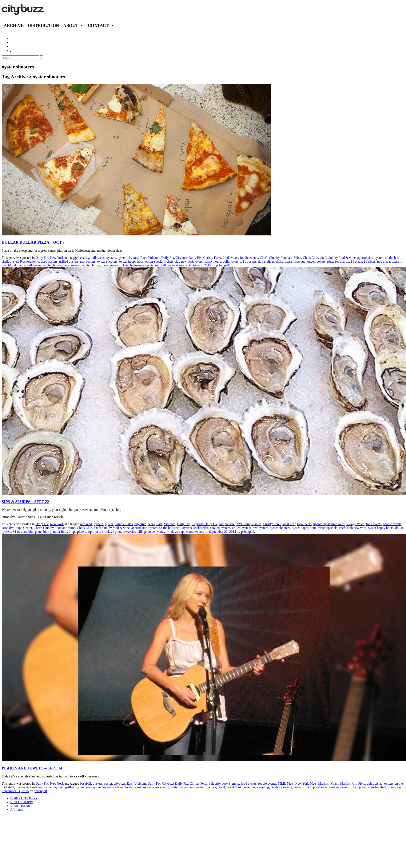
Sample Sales (124, 524)
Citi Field (359, 783)
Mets (290, 783)
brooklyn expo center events (185, 532)
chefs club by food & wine (338, 258)
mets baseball (377, 787)
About (71, 25)
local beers (304, 524)
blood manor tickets (115, 265)
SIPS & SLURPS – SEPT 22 (25, 502)
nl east (392, 787)
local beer (289, 524)
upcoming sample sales (329, 524)
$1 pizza (357, 261)
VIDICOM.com (21, 806)
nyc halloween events (170, 265)
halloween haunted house (44, 265)
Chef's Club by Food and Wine (280, 258)
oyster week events (156, 787)
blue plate (35, 532)
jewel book (234, 787)
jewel (221, 787)
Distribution (43, 25)
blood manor (17, 265)
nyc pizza (384, 261)
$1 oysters (249, 261)
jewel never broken (326, 787)
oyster (122, 258)
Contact (98, 25)
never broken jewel (353, 787)
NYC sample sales (249, 524)
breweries (129, 532)
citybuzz (133, 258)
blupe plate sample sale (85, 532)
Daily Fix (42, 258)
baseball (85, 783)
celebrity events (281, 787)
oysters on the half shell (165, 528)
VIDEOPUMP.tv (21, 802)
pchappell (223, 265)
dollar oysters (232, 261)
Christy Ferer (212, 258)
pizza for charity (338, 261)
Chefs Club (310, 258)
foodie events (249, 258)
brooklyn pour (111, 532)
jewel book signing (256, 787)
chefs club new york (180, 261)
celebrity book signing (224, 783)
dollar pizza (284, 261)
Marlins (323, 783)
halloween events (142, 265)
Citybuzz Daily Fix (189, 258)
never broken (302, 787)
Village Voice (355, 524)
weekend (86, 524)
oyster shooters (107, 261)
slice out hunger (304, 261)
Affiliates (16, 810)
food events (230, 258)
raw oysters (88, 261)
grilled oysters (69, 261)
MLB (282, 783)
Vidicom (154, 258)
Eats (143, 258)
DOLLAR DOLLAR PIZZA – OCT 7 (33, 242)
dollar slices (266, 261)
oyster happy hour (131, 261)
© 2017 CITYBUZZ (24, 798)
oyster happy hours (208, 261)
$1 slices (370, 261)
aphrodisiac (365, 258)
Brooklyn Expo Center (17, 528)
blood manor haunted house (81, 265)
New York (57, 258)
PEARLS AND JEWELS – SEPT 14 (32, 768)
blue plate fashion (55, 532)
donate (321, 261)
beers (151, 524)
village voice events (151, 532)
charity (85, 258)
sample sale (227, 524)
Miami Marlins (341, 783)
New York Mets (306, 783)
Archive (14, 25)
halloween (98, 258)
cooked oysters (48, 261)
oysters (111, 258)
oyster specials (155, 261)
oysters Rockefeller (23, 261)
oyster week (133, 787)
